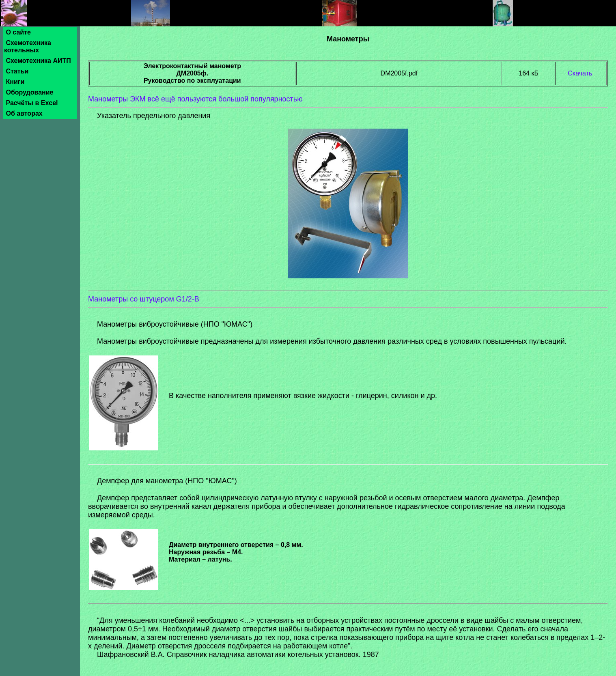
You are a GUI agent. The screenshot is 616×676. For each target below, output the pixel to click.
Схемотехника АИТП (38, 61)
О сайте (18, 32)
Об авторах (24, 113)
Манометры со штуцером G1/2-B (144, 299)
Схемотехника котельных (28, 46)
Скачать (580, 73)
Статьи (17, 71)
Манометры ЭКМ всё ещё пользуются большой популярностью (195, 99)
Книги (15, 82)
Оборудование (30, 92)
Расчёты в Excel (32, 103)
